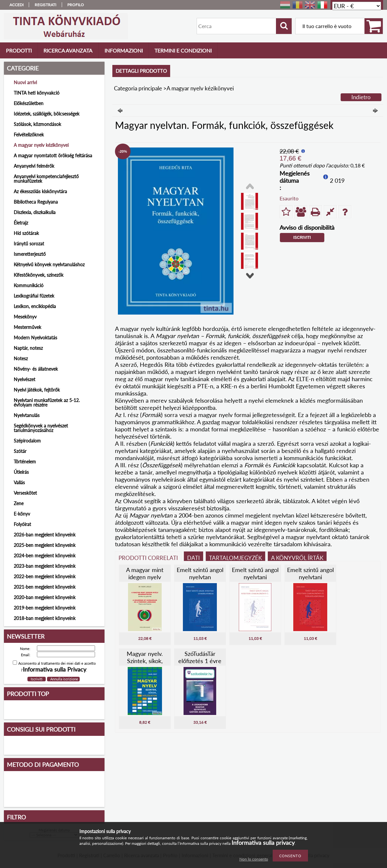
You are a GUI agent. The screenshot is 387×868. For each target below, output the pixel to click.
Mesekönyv (25, 317)
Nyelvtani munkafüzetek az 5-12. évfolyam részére (47, 403)
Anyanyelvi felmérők (34, 166)
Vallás (19, 482)
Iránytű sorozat (29, 244)
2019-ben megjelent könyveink (45, 608)
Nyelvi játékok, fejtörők (37, 390)
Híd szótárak (26, 233)
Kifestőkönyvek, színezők (39, 275)
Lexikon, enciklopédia (35, 306)
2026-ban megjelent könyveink (45, 535)
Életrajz (21, 223)
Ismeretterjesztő (30, 254)
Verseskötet (25, 493)
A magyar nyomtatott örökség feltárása (53, 155)
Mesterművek (27, 327)
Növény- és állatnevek (36, 369)
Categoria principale (138, 88)
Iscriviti (302, 238)
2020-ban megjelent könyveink (45, 597)
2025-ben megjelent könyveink (45, 545)
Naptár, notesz (28, 348)
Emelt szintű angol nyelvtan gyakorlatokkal (200, 577)
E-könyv (22, 514)
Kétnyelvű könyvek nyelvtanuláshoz (49, 264)
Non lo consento (254, 859)
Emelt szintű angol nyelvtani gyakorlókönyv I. (255, 577)
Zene (19, 503)
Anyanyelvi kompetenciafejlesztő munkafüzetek (46, 179)
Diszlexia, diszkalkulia (35, 212)
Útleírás (21, 472)
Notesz (21, 358)
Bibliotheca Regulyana (36, 202)
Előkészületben (29, 103)
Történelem (25, 462)
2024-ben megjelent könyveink (45, 556)
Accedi (16, 5)
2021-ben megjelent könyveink (45, 587)
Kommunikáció (29, 285)
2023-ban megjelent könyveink (45, 566)
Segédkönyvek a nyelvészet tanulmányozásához (41, 428)
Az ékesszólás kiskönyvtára (40, 191)
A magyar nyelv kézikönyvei (41, 145)
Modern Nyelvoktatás (35, 338)
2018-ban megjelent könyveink (45, 618)
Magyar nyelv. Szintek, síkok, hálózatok (145, 661)
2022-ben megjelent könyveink (45, 576)
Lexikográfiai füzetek (34, 296)
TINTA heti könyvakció (37, 93)
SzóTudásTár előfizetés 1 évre (200, 657)
